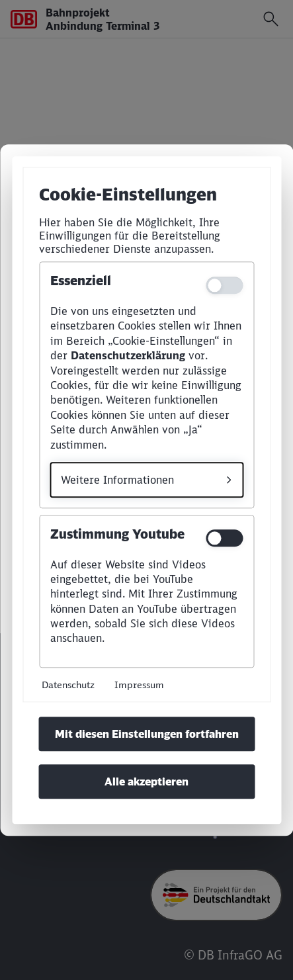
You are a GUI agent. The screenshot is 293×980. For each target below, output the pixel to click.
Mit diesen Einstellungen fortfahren (147, 734)
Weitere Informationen (117, 480)
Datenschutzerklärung (128, 356)
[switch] (224, 538)
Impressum (139, 685)
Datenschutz (68, 685)
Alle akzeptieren (146, 781)
